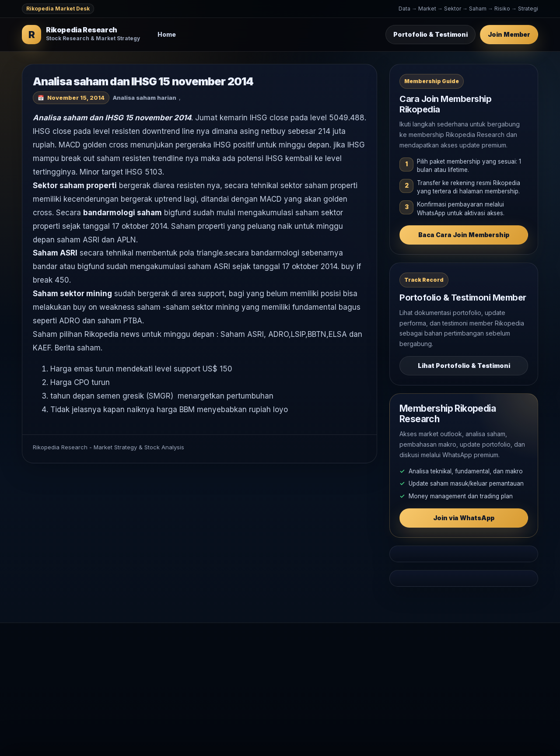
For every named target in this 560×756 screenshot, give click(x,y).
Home (167, 34)
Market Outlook (267, 660)
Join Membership (423, 660)
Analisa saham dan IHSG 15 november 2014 (158, 81)
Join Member (509, 34)
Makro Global (264, 689)
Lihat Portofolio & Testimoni (464, 366)
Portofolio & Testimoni (430, 34)
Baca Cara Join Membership (464, 235)
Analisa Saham (266, 674)
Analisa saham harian (145, 98)
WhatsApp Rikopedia (428, 689)
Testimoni (411, 674)
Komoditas (260, 703)
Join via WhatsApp (464, 518)
